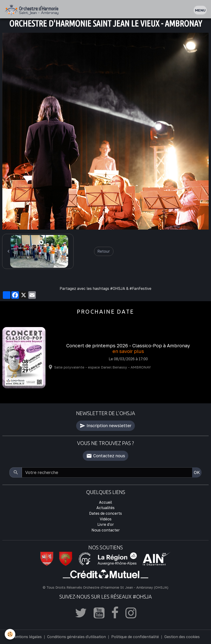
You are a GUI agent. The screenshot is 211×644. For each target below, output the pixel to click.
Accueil (105, 502)
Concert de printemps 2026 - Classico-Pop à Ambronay (128, 346)
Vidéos (106, 519)
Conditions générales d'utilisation (77, 637)
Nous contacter (106, 530)
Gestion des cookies (182, 637)
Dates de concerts (105, 513)
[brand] (33, 10)
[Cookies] (10, 634)
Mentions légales (27, 637)
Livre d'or (106, 524)
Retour (104, 251)
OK (197, 472)
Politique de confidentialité (135, 637)
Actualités (105, 508)
